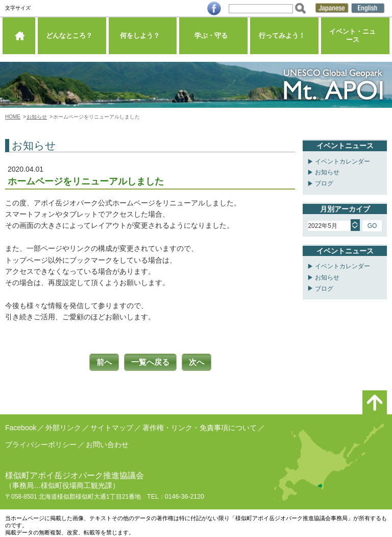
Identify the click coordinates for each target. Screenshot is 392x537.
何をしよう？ (142, 38)
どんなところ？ (72, 38)
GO (372, 226)
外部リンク (63, 426)
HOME (13, 117)
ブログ (324, 183)
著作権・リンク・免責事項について (200, 426)
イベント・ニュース (356, 38)
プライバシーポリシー (41, 442)
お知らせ (37, 117)
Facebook (21, 426)
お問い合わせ (107, 442)
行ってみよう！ (285, 38)
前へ (100, 361)
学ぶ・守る (214, 38)
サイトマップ (112, 426)
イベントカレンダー (342, 161)
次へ (200, 361)
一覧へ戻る (150, 361)
